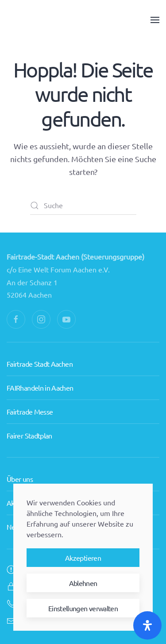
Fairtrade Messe (30, 395)
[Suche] (83, 206)
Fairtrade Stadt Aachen (40, 347)
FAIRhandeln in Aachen (40, 371)
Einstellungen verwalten (83, 608)
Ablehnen (83, 583)
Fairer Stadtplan (29, 419)
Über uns (20, 467)
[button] (155, 20)
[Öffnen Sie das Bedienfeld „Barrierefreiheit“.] (147, 625)
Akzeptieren (83, 558)
